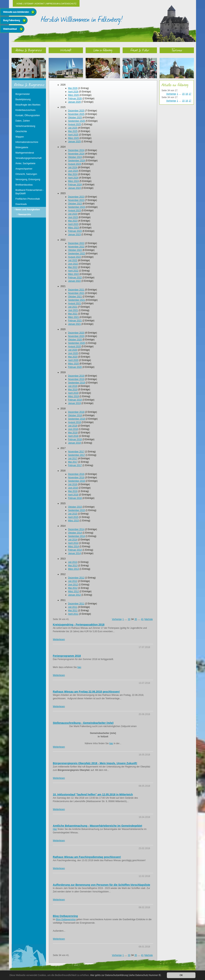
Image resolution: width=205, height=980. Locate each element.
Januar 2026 (74, 102)
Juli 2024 (73, 167)
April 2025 (73, 135)
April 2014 (73, 543)
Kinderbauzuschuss (25, 110)
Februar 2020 (75, 367)
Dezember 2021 (76, 290)
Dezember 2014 (76, 529)
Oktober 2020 (75, 340)
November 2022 (76, 247)
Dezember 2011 (76, 604)
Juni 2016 (73, 488)
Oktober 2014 (75, 533)
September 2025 (77, 121)
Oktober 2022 (75, 250)
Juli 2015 (73, 514)
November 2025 (76, 114)
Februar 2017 (75, 465)
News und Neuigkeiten (28, 210)
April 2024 (73, 178)
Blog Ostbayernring (66, 919)
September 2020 (77, 343)
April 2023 (73, 224)
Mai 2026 (73, 88)
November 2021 (76, 293)
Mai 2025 (73, 131)
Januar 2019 (74, 403)
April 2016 (73, 495)
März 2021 (74, 317)
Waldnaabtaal (10, 29)
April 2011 (73, 614)
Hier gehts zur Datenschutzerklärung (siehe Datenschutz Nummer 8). (127, 975)
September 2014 (77, 536)
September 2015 (77, 510)
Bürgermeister (23, 94)
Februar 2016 (75, 498)
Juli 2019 (73, 386)
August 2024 (74, 164)
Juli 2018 (73, 426)
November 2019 (76, 379)
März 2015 (74, 521)
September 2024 (77, 161)
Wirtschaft (66, 50)
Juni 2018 (73, 429)
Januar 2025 (74, 142)
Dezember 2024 (76, 150)
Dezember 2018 (76, 412)
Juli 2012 (73, 581)
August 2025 (74, 124)
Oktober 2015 (75, 507)
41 (142, 619)
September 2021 (77, 300)
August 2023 (74, 210)
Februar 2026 (75, 98)
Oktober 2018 (75, 415)
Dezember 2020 (76, 333)
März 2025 (74, 138)
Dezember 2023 (76, 197)
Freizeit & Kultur (140, 50)
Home (19, 4)
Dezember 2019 (76, 376)
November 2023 (76, 200)
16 (187, 94)
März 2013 (74, 569)
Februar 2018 (75, 439)
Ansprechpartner (24, 169)
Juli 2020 (73, 350)
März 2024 (74, 181)
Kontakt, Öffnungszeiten (28, 115)
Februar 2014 (75, 550)
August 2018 (74, 422)
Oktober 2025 (75, 118)
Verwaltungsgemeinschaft (29, 158)
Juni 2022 (73, 264)
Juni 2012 (73, 585)
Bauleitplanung (23, 99)
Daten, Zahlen (23, 121)
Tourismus (177, 50)
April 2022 (73, 271)
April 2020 (73, 360)
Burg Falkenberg (11, 20)
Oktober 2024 (75, 157)
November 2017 (76, 452)
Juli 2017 (73, 458)
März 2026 (74, 95)
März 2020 (74, 364)
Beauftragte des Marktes (28, 105)
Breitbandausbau (24, 185)
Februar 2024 (75, 185)
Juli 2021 (73, 307)
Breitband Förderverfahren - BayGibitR (30, 192)
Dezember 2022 (76, 243)
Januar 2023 (74, 234)
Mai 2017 (73, 462)
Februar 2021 (75, 321)
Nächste (149, 619)
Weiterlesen (59, 639)
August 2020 (74, 346)
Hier (55, 829)
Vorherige (117, 619)
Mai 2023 (73, 221)
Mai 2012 (73, 588)
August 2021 (74, 303)
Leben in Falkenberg (103, 50)
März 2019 (74, 396)
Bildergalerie (22, 147)
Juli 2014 (73, 540)
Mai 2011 (73, 610)
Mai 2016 (73, 491)
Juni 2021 (73, 310)
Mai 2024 (73, 174)
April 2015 (73, 517)
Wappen (20, 137)
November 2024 (76, 154)
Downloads (21, 204)
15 (183, 94)
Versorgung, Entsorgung (28, 179)
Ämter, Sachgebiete (25, 163)
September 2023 (77, 207)
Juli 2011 (73, 607)
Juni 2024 (73, 171)
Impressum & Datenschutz (61, 4)
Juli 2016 (73, 484)
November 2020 (76, 336)
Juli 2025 (73, 128)
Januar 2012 (74, 595)
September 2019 (77, 383)
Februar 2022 (75, 278)
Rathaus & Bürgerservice (29, 50)
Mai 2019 (73, 390)
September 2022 (77, 254)
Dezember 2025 (76, 111)
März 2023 (74, 228)
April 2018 (73, 436)
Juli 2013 (73, 562)
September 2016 (77, 481)
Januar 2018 (74, 443)
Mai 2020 (73, 357)
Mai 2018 (73, 433)
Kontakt (40, 4)
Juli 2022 (73, 260)
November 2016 (76, 478)
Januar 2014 (74, 553)
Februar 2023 (75, 231)
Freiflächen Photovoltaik (28, 199)
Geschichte (21, 131)
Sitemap (29, 4)
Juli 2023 (73, 214)
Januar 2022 (74, 281)
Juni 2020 (73, 353)
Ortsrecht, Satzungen (26, 174)
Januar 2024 (74, 188)
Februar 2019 (75, 400)
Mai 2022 (73, 267)
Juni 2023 (73, 217)
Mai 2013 (73, 566)
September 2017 (77, 455)
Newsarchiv (25, 214)
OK (181, 975)
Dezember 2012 (76, 578)
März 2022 (74, 274)
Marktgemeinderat (25, 153)
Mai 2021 (73, 314)
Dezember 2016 (76, 474)
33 (129, 619)
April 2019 (73, 393)
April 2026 (73, 92)
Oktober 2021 (75, 297)
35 (136, 619)
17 (190, 94)
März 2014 (74, 546)
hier (79, 667)
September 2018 (77, 419)
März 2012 (74, 591)
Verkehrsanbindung (25, 126)
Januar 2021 (74, 324)
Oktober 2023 (75, 204)
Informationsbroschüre (27, 142)
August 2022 (74, 257)
